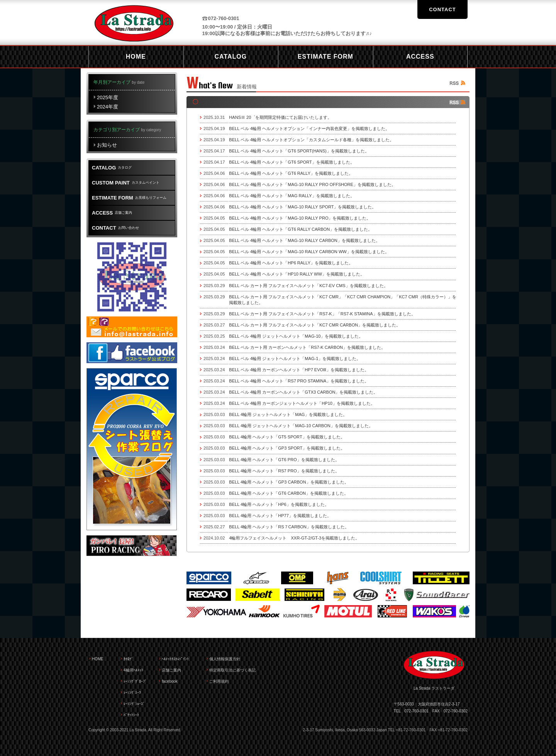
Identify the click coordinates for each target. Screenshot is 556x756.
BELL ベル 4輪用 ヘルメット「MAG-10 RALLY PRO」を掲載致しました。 (300, 218)
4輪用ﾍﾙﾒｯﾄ (133, 670)
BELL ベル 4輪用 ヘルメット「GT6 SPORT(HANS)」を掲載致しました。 (299, 151)
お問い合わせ (115, 228)
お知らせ (107, 145)
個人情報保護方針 (225, 659)
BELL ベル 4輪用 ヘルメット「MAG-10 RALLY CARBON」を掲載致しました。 (304, 240)
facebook (170, 681)
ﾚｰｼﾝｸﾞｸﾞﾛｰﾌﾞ (135, 681)
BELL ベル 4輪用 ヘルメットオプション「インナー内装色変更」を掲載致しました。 (309, 129)
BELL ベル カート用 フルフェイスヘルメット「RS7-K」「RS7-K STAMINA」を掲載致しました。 (322, 314)
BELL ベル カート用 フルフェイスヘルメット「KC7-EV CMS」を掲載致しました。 (308, 286)
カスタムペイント (126, 183)
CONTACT (442, 9)
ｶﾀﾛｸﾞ (128, 659)
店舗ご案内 (112, 213)
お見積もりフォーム (129, 198)
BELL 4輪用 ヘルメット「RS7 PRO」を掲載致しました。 (284, 471)
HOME (98, 659)
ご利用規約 (219, 681)
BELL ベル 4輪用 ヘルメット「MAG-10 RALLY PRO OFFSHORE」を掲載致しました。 (312, 184)
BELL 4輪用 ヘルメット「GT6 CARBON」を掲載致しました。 (289, 493)
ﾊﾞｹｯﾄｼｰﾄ (131, 715)
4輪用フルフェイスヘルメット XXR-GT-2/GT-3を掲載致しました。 (294, 538)
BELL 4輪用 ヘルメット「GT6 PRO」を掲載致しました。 (284, 460)
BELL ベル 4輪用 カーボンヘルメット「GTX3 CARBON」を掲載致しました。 (303, 392)
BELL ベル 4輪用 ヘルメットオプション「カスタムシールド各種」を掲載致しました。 (311, 140)
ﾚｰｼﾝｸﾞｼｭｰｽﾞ (134, 704)
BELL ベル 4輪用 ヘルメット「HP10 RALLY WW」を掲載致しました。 (297, 274)
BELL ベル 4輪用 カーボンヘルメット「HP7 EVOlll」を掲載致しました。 (299, 370)
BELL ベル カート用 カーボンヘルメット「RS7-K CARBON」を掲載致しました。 (307, 347)
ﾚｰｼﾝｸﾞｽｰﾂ (132, 693)
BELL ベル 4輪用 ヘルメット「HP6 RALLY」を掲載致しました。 (291, 263)
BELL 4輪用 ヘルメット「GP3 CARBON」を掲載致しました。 (289, 482)
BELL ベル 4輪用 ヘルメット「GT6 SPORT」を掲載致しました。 (292, 162)
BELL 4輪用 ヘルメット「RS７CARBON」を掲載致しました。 (289, 527)
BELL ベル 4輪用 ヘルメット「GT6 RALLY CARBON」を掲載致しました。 (301, 229)
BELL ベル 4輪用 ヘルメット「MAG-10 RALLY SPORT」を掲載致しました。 (303, 207)
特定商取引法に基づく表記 (232, 670)
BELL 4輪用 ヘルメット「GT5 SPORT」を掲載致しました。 (287, 437)
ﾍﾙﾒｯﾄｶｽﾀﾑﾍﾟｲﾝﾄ (175, 659)
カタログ (112, 168)
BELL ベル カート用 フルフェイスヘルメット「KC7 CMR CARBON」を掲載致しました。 (315, 325)
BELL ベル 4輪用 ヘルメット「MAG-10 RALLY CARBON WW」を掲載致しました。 (309, 252)
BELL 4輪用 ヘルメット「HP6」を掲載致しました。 (279, 504)
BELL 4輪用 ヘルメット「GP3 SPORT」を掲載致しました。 (287, 448)
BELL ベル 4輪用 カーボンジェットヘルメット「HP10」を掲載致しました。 (302, 403)
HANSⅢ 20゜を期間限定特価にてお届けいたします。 (280, 117)
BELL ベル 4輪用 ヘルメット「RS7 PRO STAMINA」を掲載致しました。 (299, 381)
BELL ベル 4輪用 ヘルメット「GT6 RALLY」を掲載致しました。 (291, 173)
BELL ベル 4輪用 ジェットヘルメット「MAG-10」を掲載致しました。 (296, 336)
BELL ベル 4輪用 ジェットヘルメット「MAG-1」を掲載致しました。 (295, 359)
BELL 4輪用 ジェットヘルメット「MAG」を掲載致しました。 (288, 414)
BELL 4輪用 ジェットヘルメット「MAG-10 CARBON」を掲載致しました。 (301, 426)
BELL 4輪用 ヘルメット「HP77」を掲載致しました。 (280, 516)
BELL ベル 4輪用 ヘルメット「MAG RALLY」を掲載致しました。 (292, 196)
